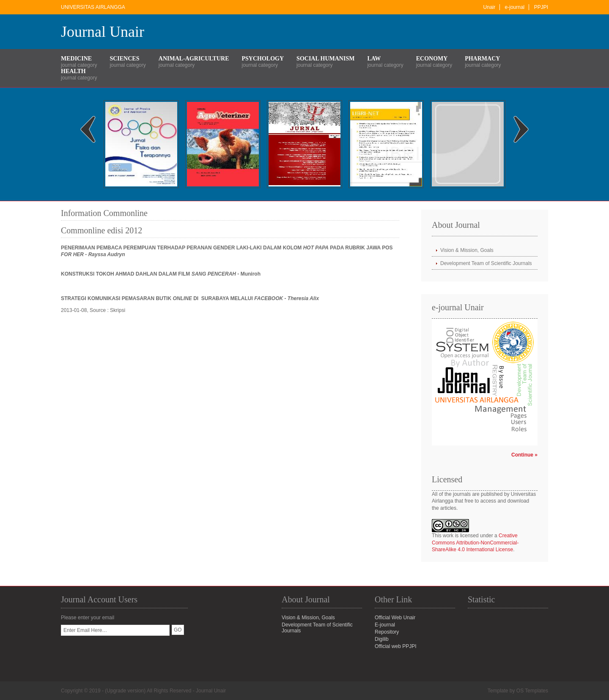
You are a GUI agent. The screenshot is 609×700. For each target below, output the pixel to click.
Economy (432, 59)
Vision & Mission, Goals (467, 250)
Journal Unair (103, 32)
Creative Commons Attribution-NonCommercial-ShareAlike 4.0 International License (475, 543)
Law (374, 59)
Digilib (382, 639)
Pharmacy (482, 59)
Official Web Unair (395, 618)
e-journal (515, 7)
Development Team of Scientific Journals (486, 263)
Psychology (263, 59)
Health (73, 71)
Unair (490, 7)
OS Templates (532, 691)
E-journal (385, 625)
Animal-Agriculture (194, 59)
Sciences (124, 59)
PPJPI (541, 7)
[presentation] (125, 652)
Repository (387, 632)
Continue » (524, 455)
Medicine (76, 59)
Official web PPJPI (395, 646)
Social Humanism (325, 59)
